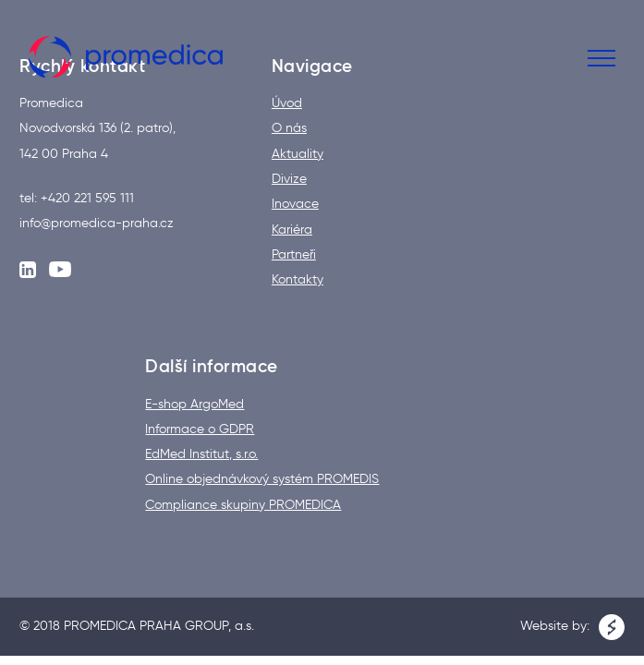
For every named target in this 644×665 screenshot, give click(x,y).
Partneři (294, 255)
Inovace (295, 204)
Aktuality (298, 154)
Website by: (572, 627)
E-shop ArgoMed (194, 405)
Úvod (287, 103)
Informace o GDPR (200, 429)
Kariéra (292, 230)
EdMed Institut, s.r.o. (201, 454)
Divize (289, 179)
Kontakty (298, 280)
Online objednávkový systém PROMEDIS (262, 479)
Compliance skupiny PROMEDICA (243, 505)
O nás (289, 128)
